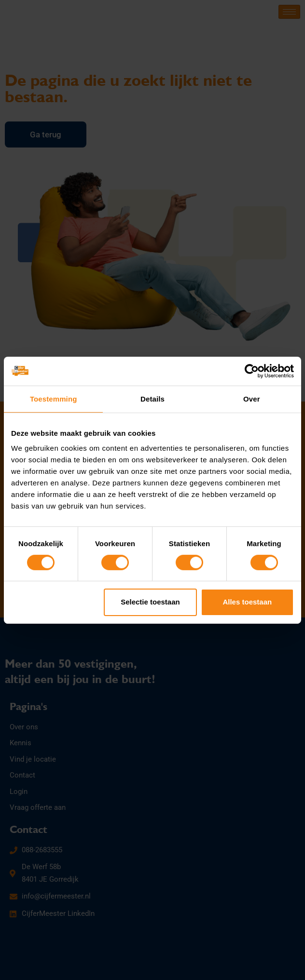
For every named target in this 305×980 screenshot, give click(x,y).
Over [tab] (252, 398)
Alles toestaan (247, 602)
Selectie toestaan (150, 602)
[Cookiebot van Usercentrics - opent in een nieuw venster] (252, 371)
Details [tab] (152, 398)
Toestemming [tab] (54, 398)
